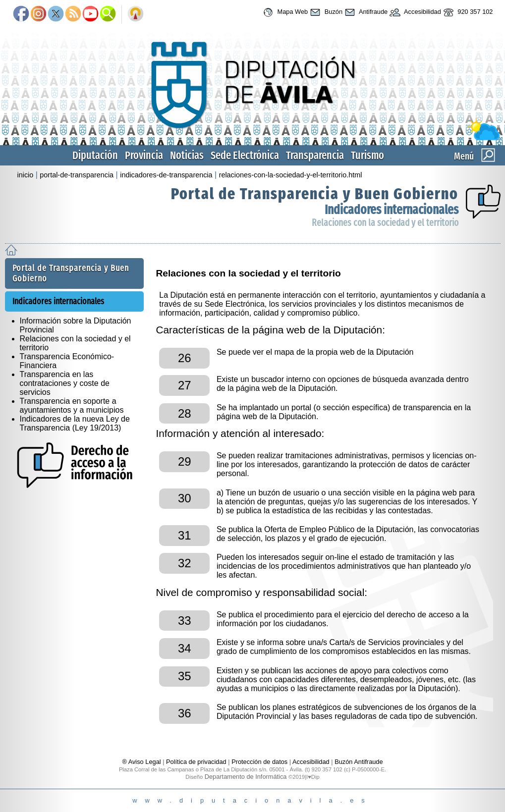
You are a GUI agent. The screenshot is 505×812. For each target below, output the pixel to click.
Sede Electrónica (245, 155)
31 (185, 535)
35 (185, 676)
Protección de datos (259, 762)
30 (185, 498)
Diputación (95, 155)
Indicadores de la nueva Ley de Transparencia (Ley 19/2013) (75, 423)
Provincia (144, 155)
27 (185, 385)
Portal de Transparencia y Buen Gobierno (315, 194)
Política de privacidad (196, 762)
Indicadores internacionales (392, 210)
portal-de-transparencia (77, 175)
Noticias (187, 155)
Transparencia (315, 155)
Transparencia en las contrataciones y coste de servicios (65, 383)
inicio (26, 175)
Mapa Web (284, 12)
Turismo (367, 155)
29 (185, 461)
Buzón (325, 12)
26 (185, 358)
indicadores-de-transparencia (166, 175)
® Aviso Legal (142, 762)
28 (185, 413)
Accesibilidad (414, 12)
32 (185, 563)
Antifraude (365, 12)
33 (185, 621)
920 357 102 (467, 12)
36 (185, 713)
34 (185, 648)
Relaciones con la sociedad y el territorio (385, 223)
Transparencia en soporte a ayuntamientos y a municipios (72, 406)
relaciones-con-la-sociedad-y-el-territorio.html (291, 175)
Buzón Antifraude (359, 762)
